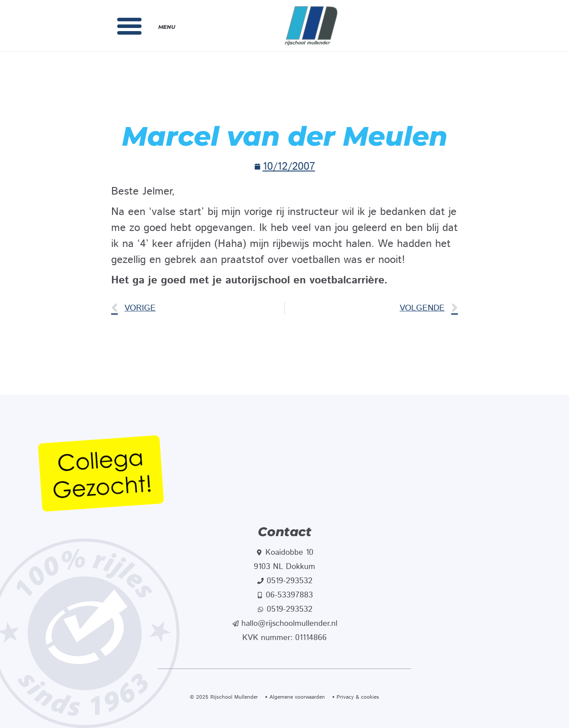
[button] (129, 26)
